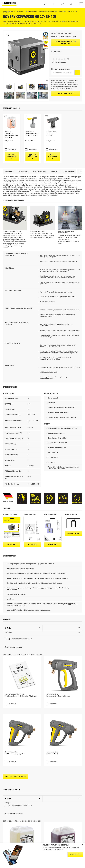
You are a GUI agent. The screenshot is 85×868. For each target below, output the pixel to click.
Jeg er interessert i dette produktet (66, 43)
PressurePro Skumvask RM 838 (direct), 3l (11, 135)
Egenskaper (24, 167)
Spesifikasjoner (40, 167)
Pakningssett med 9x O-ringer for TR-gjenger (21, 692)
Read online (73, 529)
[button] (9, 50)
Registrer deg (75, 854)
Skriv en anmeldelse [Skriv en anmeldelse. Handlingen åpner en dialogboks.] (59, 62)
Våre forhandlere (63, 87)
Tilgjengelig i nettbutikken (20, 635)
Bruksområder (68, 167)
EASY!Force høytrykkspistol (14, 750)
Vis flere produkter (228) (16, 772)
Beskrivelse (10, 167)
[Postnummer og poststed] (63, 73)
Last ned (54, 167)
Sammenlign (57, 52)
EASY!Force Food (52, 750)
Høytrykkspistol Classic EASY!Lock (58, 692)
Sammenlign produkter (14, 643)
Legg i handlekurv (12, 152)
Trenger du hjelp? (66, 94)
